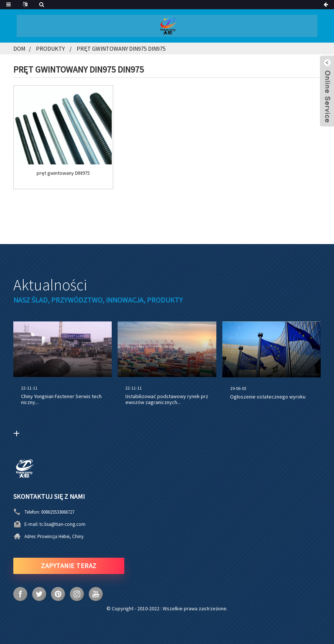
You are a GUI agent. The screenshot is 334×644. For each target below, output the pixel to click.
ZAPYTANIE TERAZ (69, 566)
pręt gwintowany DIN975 (63, 173)
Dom (19, 49)
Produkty (50, 49)
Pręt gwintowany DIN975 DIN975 (121, 49)
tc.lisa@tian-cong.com (63, 524)
